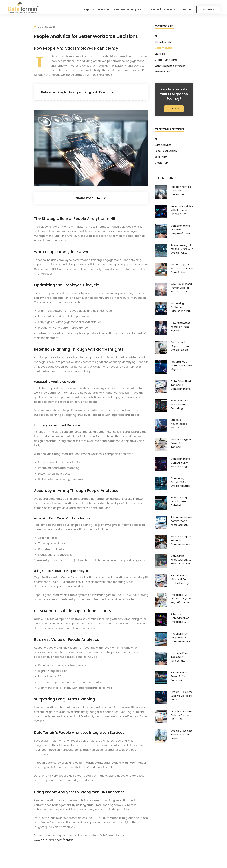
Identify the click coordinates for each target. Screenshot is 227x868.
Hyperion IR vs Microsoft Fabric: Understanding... (181, 579)
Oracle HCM (161, 163)
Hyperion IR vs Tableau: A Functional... (179, 657)
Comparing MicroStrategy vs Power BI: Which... (181, 560)
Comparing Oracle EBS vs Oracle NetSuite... (181, 482)
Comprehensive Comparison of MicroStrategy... (180, 463)
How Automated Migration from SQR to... (181, 327)
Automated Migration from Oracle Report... (180, 346)
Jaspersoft (161, 157)
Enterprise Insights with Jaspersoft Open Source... (182, 210)
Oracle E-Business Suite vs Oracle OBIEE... (182, 735)
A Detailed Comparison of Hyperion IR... (180, 618)
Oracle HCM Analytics (127, 9)
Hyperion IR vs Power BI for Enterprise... (179, 676)
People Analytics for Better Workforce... (181, 191)
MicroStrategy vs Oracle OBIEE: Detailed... (181, 501)
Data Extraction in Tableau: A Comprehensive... (182, 385)
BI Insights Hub (163, 42)
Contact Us (207, 9)
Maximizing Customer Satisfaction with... (181, 307)
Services (185, 9)
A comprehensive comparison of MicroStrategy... (181, 521)
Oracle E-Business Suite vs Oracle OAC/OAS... (182, 715)
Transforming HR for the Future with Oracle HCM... (182, 249)
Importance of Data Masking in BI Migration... (182, 365)
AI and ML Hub (162, 72)
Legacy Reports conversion (170, 66)
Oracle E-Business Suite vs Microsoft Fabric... (182, 696)
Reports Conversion (96, 9)
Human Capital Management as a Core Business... (182, 268)
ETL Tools (160, 54)
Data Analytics (164, 48)
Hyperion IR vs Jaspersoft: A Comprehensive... (181, 638)
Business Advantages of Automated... (180, 424)
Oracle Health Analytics (160, 9)
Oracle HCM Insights (166, 60)
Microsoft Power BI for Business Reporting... (181, 404)
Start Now (174, 109)
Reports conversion (166, 151)
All (156, 36)
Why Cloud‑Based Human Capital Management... (181, 288)
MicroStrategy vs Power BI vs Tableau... (181, 443)
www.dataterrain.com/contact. (54, 841)
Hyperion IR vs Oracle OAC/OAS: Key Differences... (181, 599)
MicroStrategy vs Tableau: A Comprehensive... (181, 540)
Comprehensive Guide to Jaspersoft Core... (181, 230)
